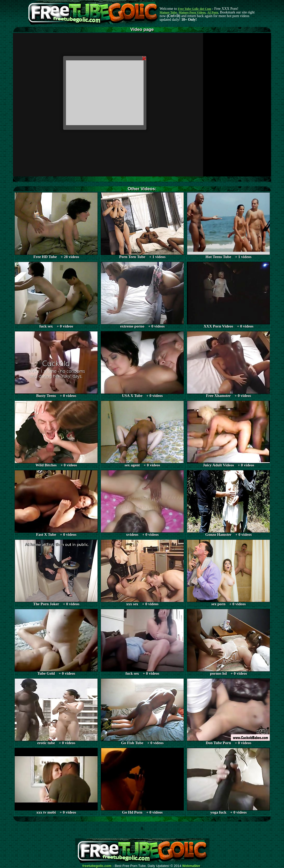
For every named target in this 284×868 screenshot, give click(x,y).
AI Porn (213, 12)
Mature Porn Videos (192, 12)
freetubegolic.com (97, 866)
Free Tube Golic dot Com (194, 9)
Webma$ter (191, 866)
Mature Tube (168, 12)
